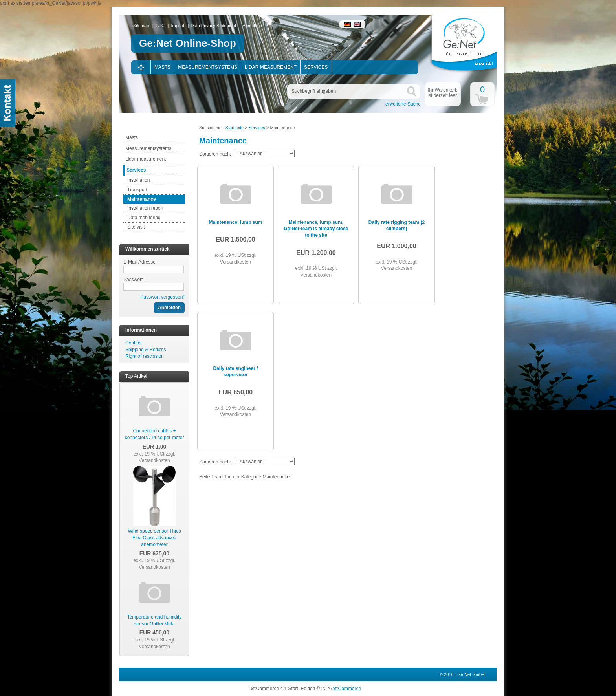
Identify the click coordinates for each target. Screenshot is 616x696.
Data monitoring (144, 218)
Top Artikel (136, 376)
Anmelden (253, 26)
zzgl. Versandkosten (157, 457)
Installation (138, 180)
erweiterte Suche (403, 104)
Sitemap (141, 26)
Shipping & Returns (146, 350)
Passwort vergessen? (163, 297)
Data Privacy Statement (214, 26)
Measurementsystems (208, 67)
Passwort (133, 280)
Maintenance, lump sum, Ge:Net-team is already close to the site (316, 229)
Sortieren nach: (215, 154)
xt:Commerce (347, 689)
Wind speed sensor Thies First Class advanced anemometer (154, 538)
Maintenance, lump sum (235, 222)
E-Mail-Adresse (139, 262)
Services (316, 67)
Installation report (145, 208)
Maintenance (142, 199)
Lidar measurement (271, 67)
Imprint (178, 26)
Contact (133, 343)
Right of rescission (145, 356)
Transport (137, 190)
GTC (160, 26)
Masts (162, 67)
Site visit (136, 227)
